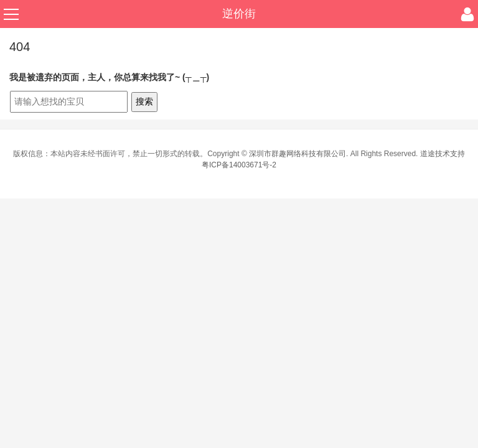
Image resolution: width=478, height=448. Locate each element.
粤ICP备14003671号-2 (239, 165)
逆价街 (239, 14)
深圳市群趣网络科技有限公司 (298, 154)
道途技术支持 (443, 154)
